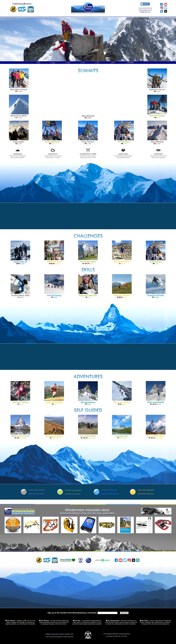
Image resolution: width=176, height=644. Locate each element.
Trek (83, 63)
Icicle (38, 63)
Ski (98, 63)
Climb (69, 63)
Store (53, 63)
